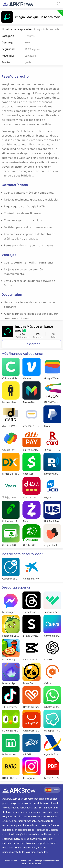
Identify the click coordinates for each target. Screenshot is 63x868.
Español (52, 790)
